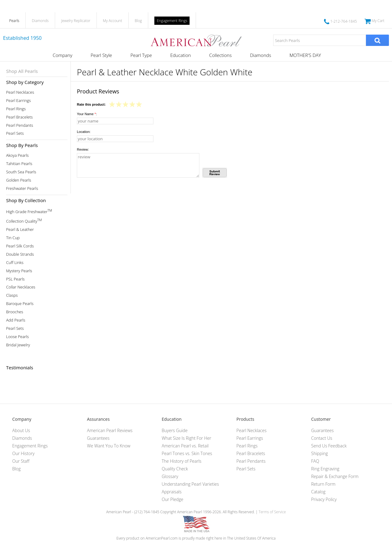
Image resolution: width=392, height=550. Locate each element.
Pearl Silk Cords (20, 246)
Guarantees (98, 438)
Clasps (12, 295)
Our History (23, 453)
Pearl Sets (15, 133)
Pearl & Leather (20, 230)
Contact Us (322, 438)
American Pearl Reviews (110, 430)
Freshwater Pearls (22, 188)
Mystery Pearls (19, 271)
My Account (113, 21)
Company (62, 55)
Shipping (319, 453)
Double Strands (20, 254)
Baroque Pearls (20, 304)
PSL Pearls (15, 279)
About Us (21, 430)
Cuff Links (15, 263)
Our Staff (21, 461)
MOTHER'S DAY (305, 55)
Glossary (170, 476)
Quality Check (175, 469)
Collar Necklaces (21, 287)
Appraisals (172, 492)
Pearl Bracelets (19, 117)
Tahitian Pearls (19, 164)
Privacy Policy (324, 499)
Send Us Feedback (329, 446)
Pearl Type (141, 55)
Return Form (323, 484)
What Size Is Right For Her (187, 438)
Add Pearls (16, 320)
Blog (138, 21)
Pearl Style (101, 55)
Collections (220, 55)
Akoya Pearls (17, 155)
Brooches (15, 312)
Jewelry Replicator (76, 21)
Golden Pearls (19, 180)
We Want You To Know (109, 446)
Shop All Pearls (22, 71)
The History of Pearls (182, 461)
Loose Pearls (17, 337)
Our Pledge (172, 499)
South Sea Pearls (21, 172)
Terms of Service (272, 512)
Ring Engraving (325, 469)
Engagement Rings (172, 21)
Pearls (14, 21)
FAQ (315, 461)
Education (181, 55)
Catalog (318, 492)
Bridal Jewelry (18, 345)
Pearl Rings (16, 109)
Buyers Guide (175, 430)
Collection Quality (24, 221)
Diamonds (40, 21)
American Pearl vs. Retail (185, 446)
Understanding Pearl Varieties (190, 484)
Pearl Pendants (20, 125)
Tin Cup (13, 238)
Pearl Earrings (19, 101)
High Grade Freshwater (29, 211)
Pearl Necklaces (20, 92)
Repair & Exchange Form (335, 476)
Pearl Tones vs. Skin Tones (187, 453)
